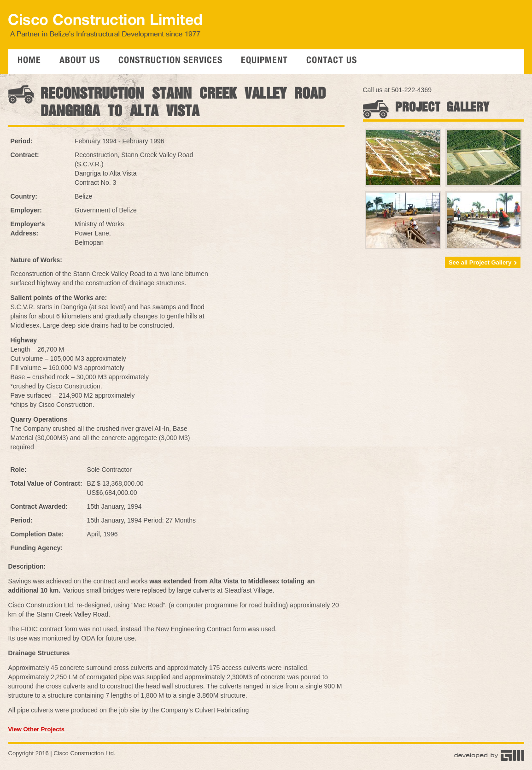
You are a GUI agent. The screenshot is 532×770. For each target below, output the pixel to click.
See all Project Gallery (483, 262)
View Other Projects (37, 729)
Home (29, 61)
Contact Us (332, 61)
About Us (80, 61)
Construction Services (170, 61)
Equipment (264, 61)
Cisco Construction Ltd (84, 753)
